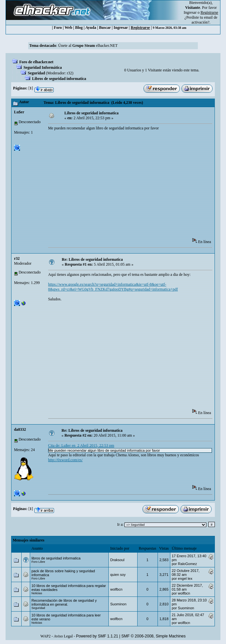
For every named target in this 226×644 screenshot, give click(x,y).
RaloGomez (187, 564)
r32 (69, 73)
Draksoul (117, 560)
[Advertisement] (137, 186)
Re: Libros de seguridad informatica (92, 259)
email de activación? (205, 20)
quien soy (118, 575)
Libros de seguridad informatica (59, 79)
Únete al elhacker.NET (88, 46)
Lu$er (19, 112)
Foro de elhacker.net (36, 62)
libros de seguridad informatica (56, 558)
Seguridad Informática (43, 67)
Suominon (118, 604)
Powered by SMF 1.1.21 (97, 636)
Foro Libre (38, 562)
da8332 (20, 429)
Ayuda (91, 28)
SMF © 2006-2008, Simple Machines (154, 636)
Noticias (37, 593)
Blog (79, 28)
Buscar (105, 28)
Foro (58, 28)
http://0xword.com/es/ (66, 460)
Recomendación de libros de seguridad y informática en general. (64, 602)
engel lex (185, 578)
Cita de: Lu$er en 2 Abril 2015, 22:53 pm (81, 445)
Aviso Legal (63, 636)
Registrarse (140, 28)
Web (68, 28)
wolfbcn (116, 589)
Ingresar (190, 12)
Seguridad (37, 73)
